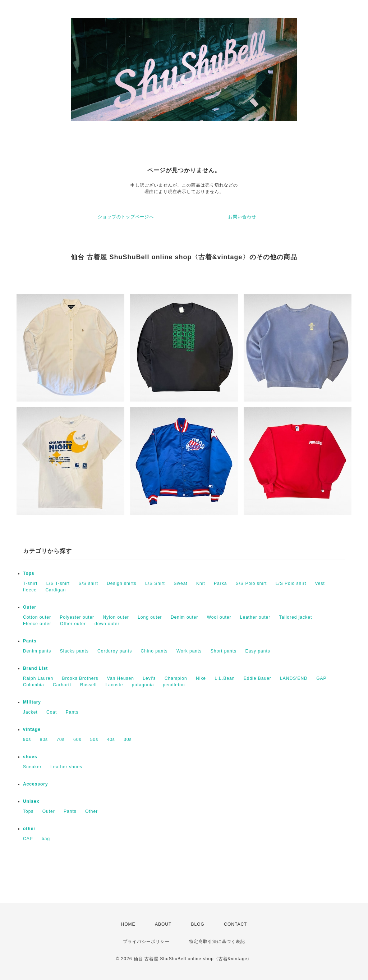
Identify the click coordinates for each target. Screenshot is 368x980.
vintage (32, 729)
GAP (321, 678)
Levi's (149, 678)
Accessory (36, 784)
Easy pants (257, 651)
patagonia (143, 685)
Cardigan (56, 590)
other (29, 829)
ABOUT (163, 924)
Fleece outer (37, 624)
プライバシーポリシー (146, 942)
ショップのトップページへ (126, 217)
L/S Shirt (155, 583)
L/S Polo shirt (291, 583)
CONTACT (235, 924)
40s (111, 739)
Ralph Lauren (38, 678)
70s (60, 739)
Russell (88, 685)
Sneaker (32, 767)
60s (77, 739)
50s (94, 739)
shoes (30, 757)
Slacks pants (74, 651)
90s (27, 739)
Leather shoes (66, 767)
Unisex (31, 801)
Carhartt (62, 685)
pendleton (174, 685)
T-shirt (30, 583)
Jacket (30, 712)
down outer (107, 624)
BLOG (198, 924)
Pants (30, 641)
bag (46, 839)
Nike (201, 678)
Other (91, 811)
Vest (320, 583)
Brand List (35, 668)
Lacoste (114, 685)
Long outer (150, 617)
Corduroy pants (115, 651)
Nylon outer (116, 617)
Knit (201, 583)
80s (44, 739)
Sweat (180, 583)
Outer (30, 607)
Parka (220, 583)
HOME (128, 924)
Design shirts (121, 583)
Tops (29, 573)
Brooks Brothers (80, 678)
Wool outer (219, 617)
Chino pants (154, 651)
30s (128, 739)
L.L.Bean (225, 678)
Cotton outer (37, 617)
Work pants (189, 651)
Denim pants (37, 651)
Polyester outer (77, 617)
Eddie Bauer (257, 678)
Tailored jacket (296, 617)
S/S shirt (88, 583)
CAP (28, 839)
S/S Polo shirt (251, 583)
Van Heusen (121, 678)
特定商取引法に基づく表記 (217, 942)
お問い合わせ (242, 217)
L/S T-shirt (58, 583)
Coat (52, 712)
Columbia (34, 685)
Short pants (224, 651)
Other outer (73, 624)
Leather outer (255, 617)
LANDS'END (294, 678)
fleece (30, 590)
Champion (176, 678)
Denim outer (184, 617)
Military (32, 702)
